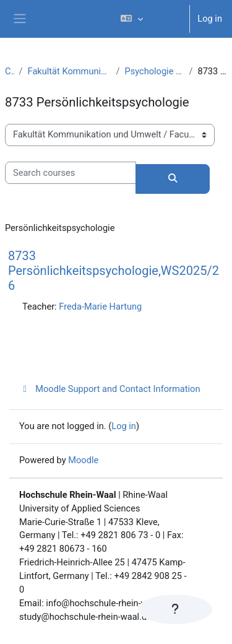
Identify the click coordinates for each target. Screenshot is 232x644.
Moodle (83, 460)
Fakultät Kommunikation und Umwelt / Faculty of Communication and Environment (70, 71)
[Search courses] (71, 173)
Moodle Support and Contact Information (110, 389)
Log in (210, 19)
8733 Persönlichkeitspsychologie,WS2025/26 (114, 271)
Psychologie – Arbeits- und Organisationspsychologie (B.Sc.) (154, 71)
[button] (150, 19)
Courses (10, 71)
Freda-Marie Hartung (100, 307)
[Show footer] (175, 609)
